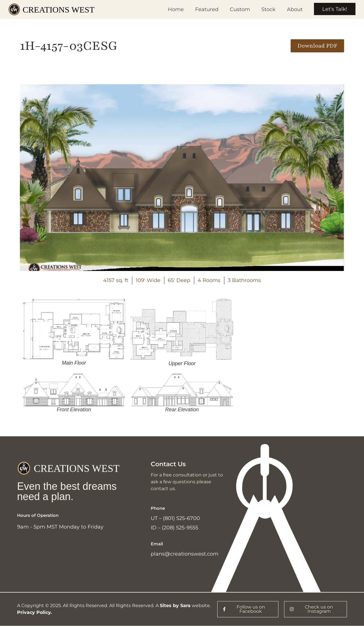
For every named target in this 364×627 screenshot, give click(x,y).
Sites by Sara (175, 607)
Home (175, 9)
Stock (268, 9)
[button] (317, 46)
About (294, 9)
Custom (239, 9)
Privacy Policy (34, 613)
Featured (206, 9)
